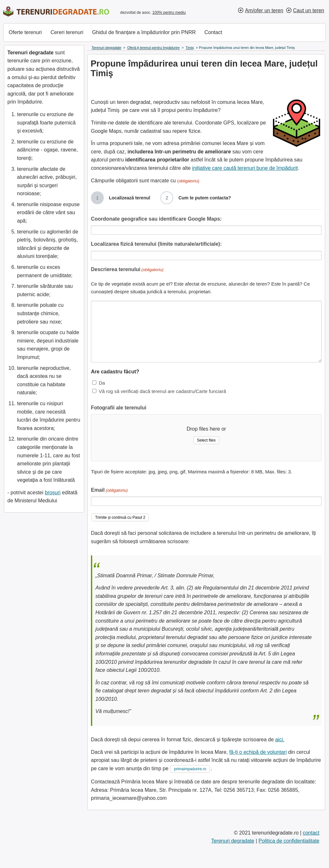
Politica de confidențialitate (289, 841)
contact (311, 833)
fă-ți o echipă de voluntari (258, 752)
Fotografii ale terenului (119, 408)
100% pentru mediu (169, 13)
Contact (213, 32)
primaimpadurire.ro (190, 769)
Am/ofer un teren (264, 10)
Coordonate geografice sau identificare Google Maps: (156, 219)
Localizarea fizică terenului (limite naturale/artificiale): (156, 244)
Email (109, 491)
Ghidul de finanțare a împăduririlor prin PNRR (144, 32)
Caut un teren (309, 10)
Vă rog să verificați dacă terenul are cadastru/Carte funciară (162, 391)
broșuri (53, 493)
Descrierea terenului (127, 270)
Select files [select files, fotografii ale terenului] (206, 440)
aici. (280, 740)
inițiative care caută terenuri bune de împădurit (245, 168)
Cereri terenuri (67, 32)
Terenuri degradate (233, 841)
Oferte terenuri (25, 32)
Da (102, 383)
